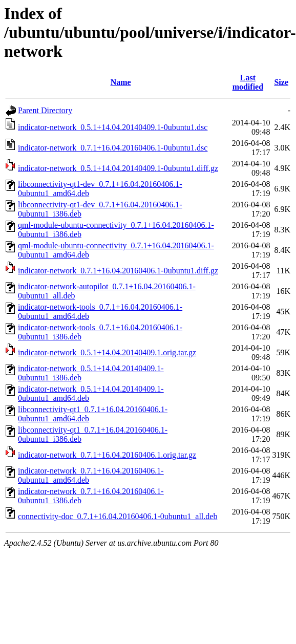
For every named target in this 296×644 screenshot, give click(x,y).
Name (121, 82)
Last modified (248, 82)
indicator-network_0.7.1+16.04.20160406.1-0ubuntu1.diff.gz (118, 271)
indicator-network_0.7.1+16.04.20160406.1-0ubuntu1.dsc (113, 148)
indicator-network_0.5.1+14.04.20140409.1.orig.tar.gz (107, 352)
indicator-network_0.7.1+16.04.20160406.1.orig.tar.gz (107, 455)
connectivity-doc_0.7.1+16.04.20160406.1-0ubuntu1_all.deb (118, 516)
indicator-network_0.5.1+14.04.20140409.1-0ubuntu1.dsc (113, 127)
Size (281, 82)
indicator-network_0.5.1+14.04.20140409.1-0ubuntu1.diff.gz (118, 168)
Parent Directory (45, 110)
